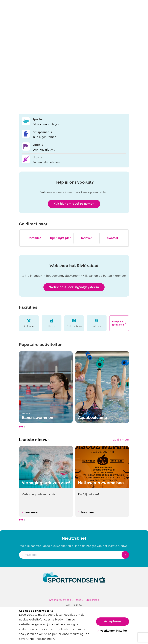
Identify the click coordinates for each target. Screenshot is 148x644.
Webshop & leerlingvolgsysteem (74, 287)
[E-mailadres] (74, 555)
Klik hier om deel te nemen (74, 204)
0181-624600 (74, 605)
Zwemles (35, 238)
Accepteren (113, 621)
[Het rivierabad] (47, 5)
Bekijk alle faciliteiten (119, 323)
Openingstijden (61, 238)
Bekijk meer (121, 440)
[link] (74, 580)
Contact (113, 238)
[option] (46, 387)
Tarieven (87, 238)
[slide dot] (20, 427)
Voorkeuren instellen (112, 631)
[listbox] (74, 387)
